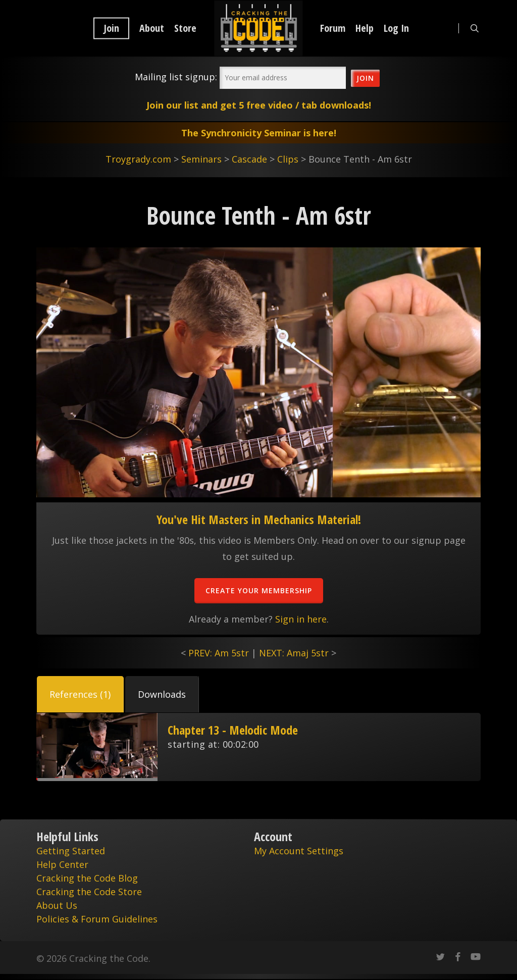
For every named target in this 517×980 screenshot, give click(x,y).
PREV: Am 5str (219, 653)
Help (365, 28)
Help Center (62, 864)
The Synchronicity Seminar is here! (259, 133)
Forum (333, 28)
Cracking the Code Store (89, 892)
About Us (57, 905)
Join (111, 28)
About (152, 28)
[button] (80, 694)
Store (185, 28)
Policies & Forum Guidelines (97, 919)
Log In (396, 28)
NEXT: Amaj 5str (294, 653)
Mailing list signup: (176, 77)
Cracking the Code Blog (87, 878)
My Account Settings (299, 851)
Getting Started (71, 851)
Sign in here (301, 619)
